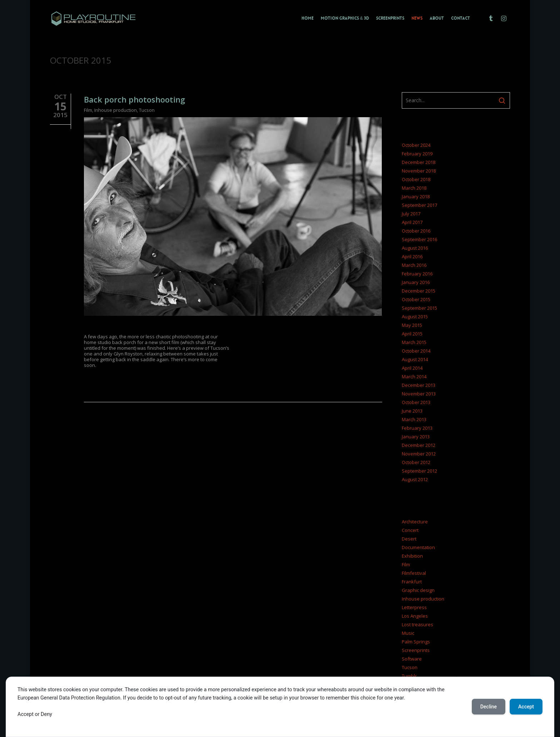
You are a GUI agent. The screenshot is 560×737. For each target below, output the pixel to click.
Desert (409, 539)
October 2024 (416, 145)
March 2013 (414, 419)
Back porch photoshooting (134, 99)
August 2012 (415, 479)
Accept (526, 707)
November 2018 (419, 171)
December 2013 (419, 385)
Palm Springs (416, 642)
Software (412, 659)
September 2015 (419, 308)
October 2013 (416, 402)
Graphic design (418, 590)
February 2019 (417, 154)
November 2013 (419, 394)
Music (408, 633)
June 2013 (412, 411)
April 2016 (412, 257)
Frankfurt (412, 582)
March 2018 (414, 188)
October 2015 (416, 299)
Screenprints (416, 650)
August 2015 (415, 317)
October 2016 (416, 231)
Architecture (415, 522)
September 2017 (419, 205)
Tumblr (409, 676)
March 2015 (414, 342)
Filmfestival (414, 573)
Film (88, 110)
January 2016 (416, 282)
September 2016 (419, 239)
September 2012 (419, 471)
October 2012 (416, 462)
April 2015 (412, 334)
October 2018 (416, 179)
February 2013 (417, 428)
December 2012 (419, 445)
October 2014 (416, 351)
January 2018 (416, 196)
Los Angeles (415, 616)
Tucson (147, 110)
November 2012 (419, 454)
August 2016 (415, 248)
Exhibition (412, 556)
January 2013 (416, 437)
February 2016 (417, 274)
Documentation (418, 547)
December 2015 (419, 291)
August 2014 (415, 359)
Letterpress (414, 607)
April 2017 (412, 222)
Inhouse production (116, 110)
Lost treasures (417, 624)
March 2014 (414, 377)
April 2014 (412, 368)
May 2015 (412, 325)
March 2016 (414, 265)
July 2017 (411, 214)
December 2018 (419, 162)
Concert (410, 530)
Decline (489, 707)
